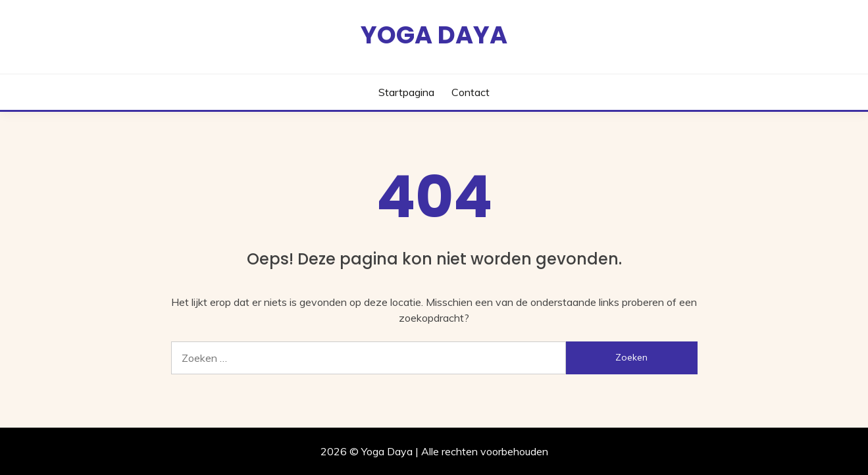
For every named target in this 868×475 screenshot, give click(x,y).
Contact (471, 92)
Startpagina (406, 92)
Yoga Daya (434, 35)
